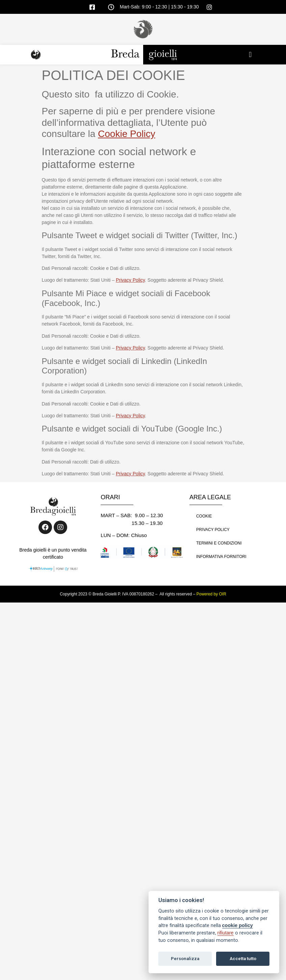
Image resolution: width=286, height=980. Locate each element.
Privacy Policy (130, 280)
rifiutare (226, 933)
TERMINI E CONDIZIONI (219, 543)
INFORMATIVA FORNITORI (221, 557)
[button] (250, 55)
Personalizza (185, 959)
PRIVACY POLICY (213, 530)
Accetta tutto (243, 959)
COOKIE (204, 516)
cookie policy (238, 925)
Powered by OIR (211, 594)
